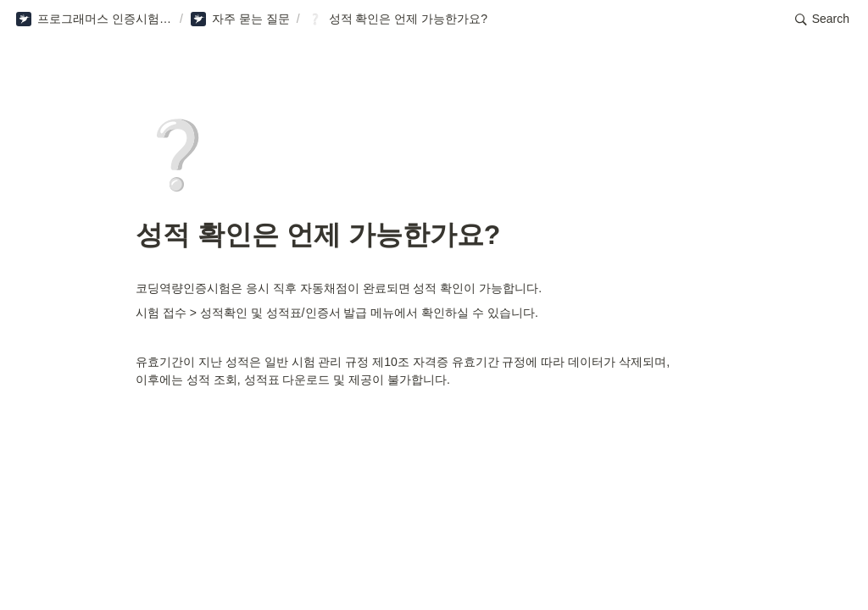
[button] (94, 19)
